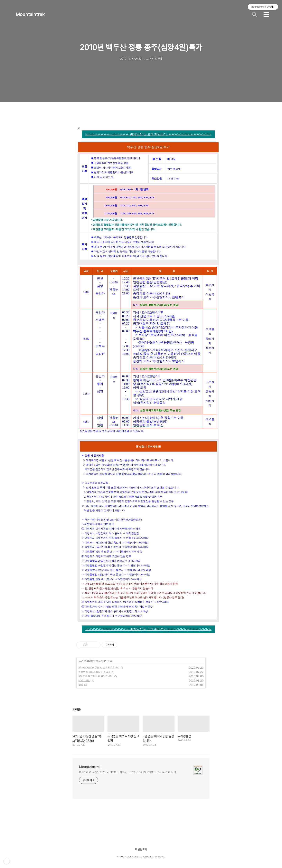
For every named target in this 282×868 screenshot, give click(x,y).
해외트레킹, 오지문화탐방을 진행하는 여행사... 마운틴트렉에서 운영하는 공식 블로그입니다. (128, 772)
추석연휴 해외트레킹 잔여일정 (94, 672)
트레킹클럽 (84, 681)
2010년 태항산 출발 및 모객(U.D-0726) (99, 668)
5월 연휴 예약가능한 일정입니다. (96, 676)
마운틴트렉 (141, 849)
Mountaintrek (30, 14)
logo (81, 685)
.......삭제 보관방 (86, 661)
